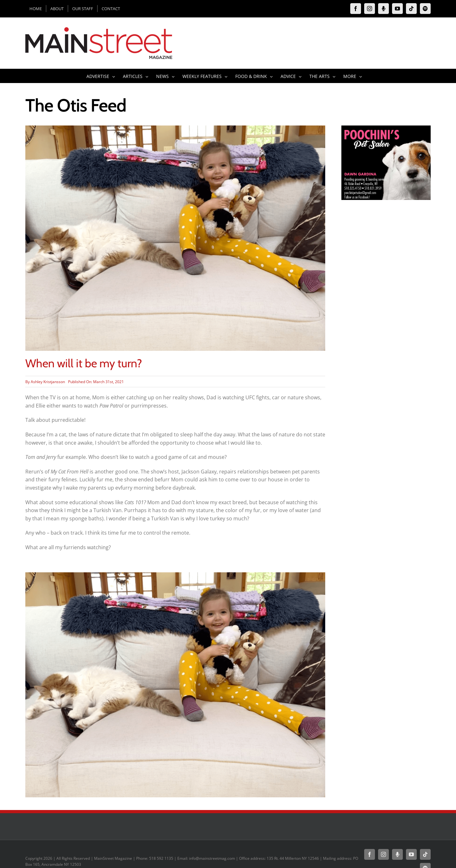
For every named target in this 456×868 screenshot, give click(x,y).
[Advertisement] (386, 323)
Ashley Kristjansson (48, 382)
